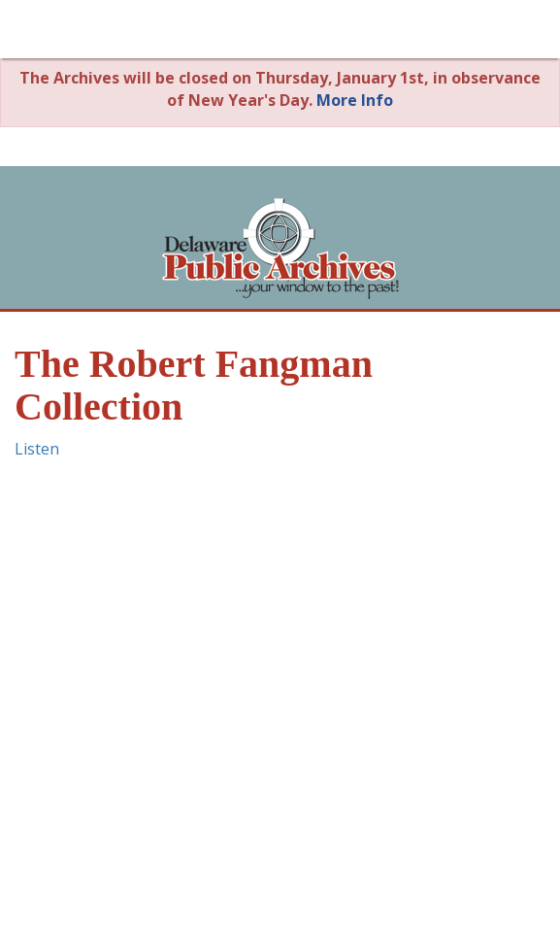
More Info (355, 100)
